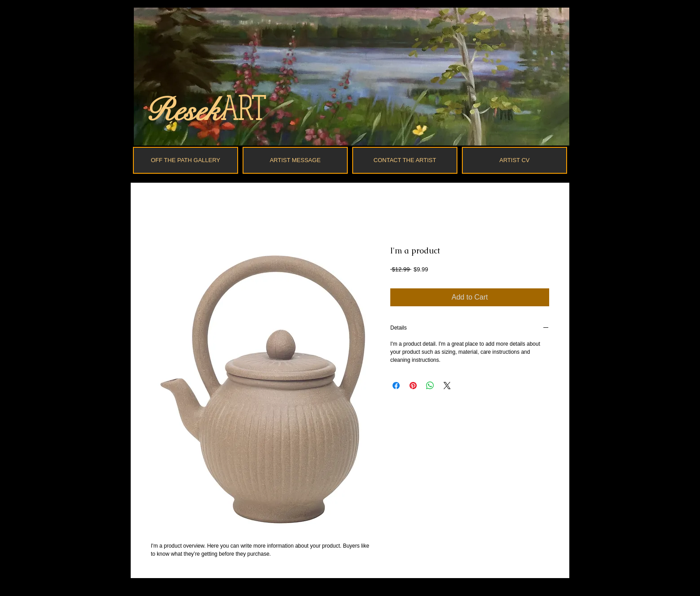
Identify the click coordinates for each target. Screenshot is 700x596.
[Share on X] (447, 386)
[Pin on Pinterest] (413, 386)
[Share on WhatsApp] (430, 386)
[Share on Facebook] (396, 386)
